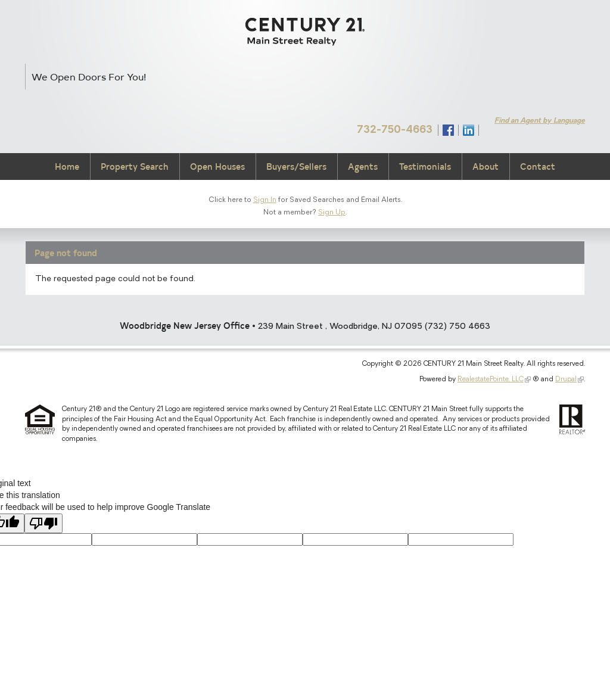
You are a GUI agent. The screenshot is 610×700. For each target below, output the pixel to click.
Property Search (135, 167)
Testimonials (425, 167)
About (485, 167)
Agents (363, 167)
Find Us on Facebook (448, 130)
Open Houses (217, 167)
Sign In (265, 200)
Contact (538, 167)
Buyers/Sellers (296, 167)
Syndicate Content (489, 130)
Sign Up (332, 213)
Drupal (566, 379)
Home (67, 167)
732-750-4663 (395, 130)
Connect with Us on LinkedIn (469, 130)
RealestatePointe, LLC (491, 379)
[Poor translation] (43, 523)
